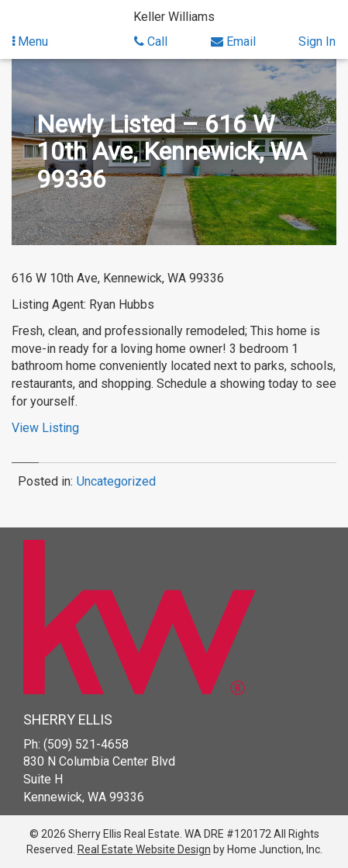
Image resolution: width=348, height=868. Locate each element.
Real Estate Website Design (144, 849)
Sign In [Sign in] (317, 41)
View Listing (45, 428)
